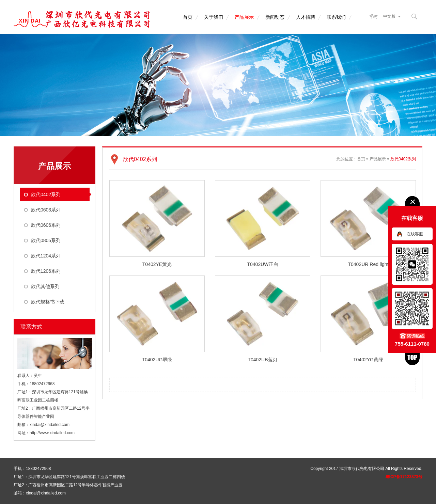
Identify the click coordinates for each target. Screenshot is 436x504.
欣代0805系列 (46, 240)
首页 (188, 17)
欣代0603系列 (46, 210)
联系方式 (31, 327)
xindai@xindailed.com (50, 425)
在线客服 (415, 234)
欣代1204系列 (46, 256)
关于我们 (214, 17)
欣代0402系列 (46, 194)
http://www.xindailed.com (52, 433)
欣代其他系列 (45, 286)
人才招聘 (306, 17)
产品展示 (244, 17)
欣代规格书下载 (48, 302)
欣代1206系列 (46, 271)
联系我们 (336, 17)
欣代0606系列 (46, 225)
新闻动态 (275, 17)
